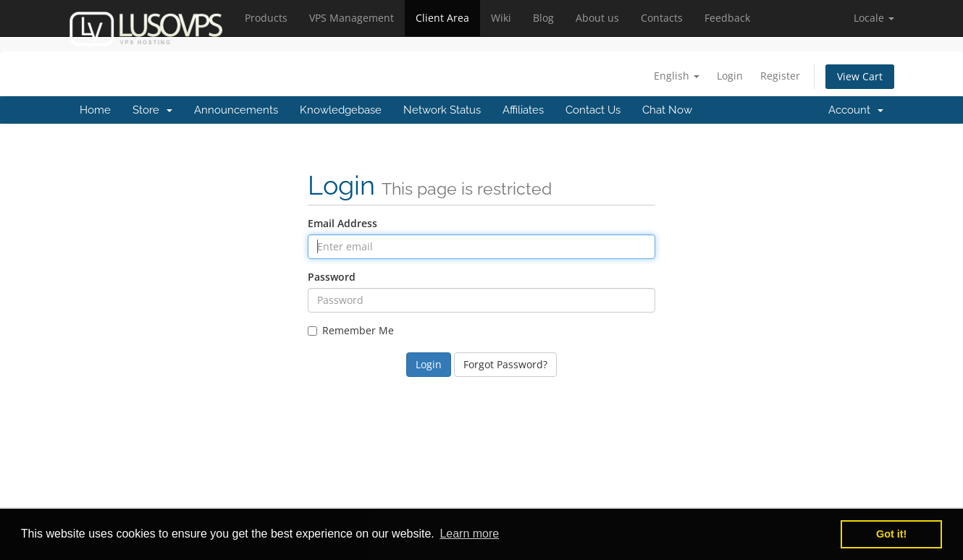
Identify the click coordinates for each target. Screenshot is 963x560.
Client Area (442, 18)
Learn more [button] (469, 534)
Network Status (442, 110)
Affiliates (523, 110)
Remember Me (351, 330)
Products (266, 18)
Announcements (236, 110)
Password (332, 277)
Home (95, 110)
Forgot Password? (505, 364)
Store (152, 110)
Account (856, 110)
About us (597, 18)
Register (780, 76)
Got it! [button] (891, 534)
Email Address (342, 223)
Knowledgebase (341, 110)
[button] (874, 18)
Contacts (662, 18)
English (677, 76)
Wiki (501, 18)
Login (730, 76)
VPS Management (352, 18)
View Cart (860, 76)
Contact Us (593, 110)
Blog (543, 18)
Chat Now (667, 110)
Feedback (727, 18)
